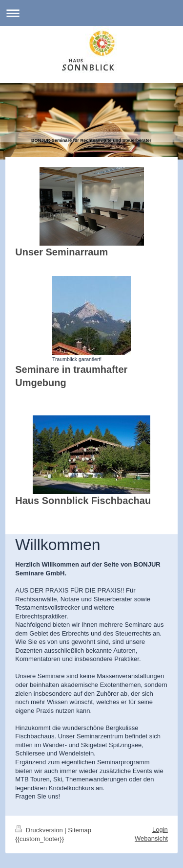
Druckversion (40, 830)
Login (160, 830)
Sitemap (80, 830)
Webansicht (151, 838)
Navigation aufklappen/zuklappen (91, 13)
